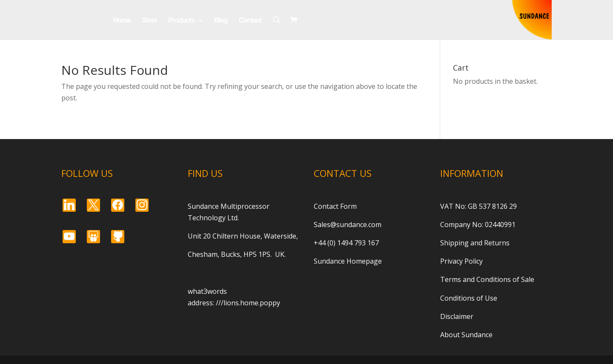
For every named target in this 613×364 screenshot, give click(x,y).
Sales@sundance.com (348, 225)
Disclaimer (457, 316)
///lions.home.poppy (248, 303)
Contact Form (335, 206)
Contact (250, 21)
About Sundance (466, 335)
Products (181, 21)
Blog (221, 21)
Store (149, 21)
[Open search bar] (277, 20)
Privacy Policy (461, 261)
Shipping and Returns (475, 243)
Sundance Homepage (348, 261)
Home (122, 21)
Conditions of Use (469, 298)
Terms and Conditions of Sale (487, 279)
